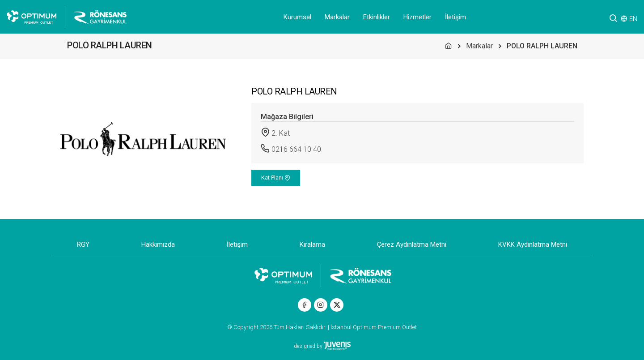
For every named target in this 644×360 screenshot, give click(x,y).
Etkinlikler (377, 17)
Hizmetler (417, 17)
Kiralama (312, 244)
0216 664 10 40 (296, 149)
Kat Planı (276, 178)
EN (633, 19)
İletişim (455, 17)
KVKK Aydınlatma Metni (533, 244)
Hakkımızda (158, 244)
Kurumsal (297, 17)
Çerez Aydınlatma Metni (412, 244)
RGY (83, 244)
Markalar (337, 17)
